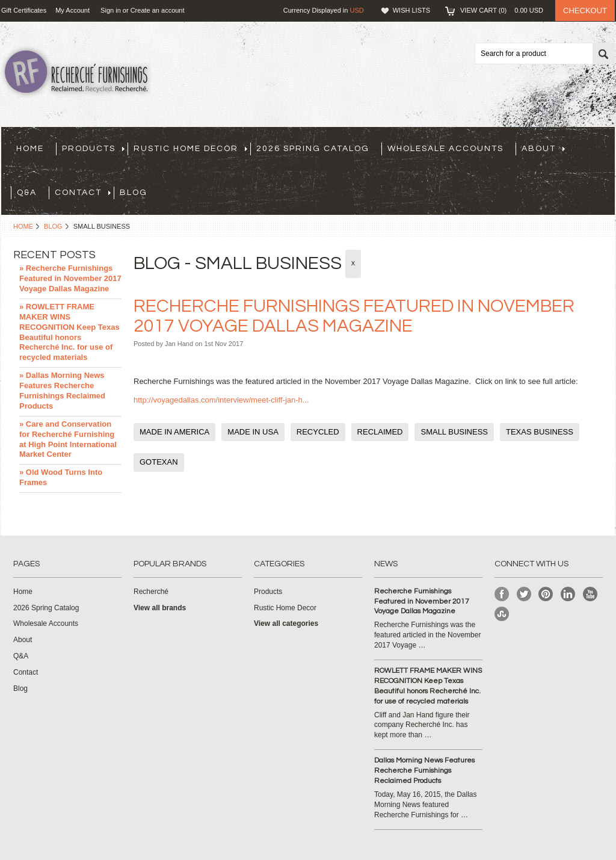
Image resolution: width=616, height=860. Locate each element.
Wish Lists (411, 10)
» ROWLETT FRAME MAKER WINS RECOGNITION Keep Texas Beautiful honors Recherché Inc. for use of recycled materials (69, 332)
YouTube (590, 594)
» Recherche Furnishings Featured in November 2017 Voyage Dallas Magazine (70, 278)
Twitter (524, 594)
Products (93, 149)
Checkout (585, 11)
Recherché (151, 592)
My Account (72, 10)
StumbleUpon (502, 614)
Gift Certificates (24, 10)
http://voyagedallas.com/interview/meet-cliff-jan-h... (221, 400)
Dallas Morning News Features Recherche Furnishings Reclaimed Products (424, 771)
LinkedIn (568, 594)
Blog (53, 226)
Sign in (111, 10)
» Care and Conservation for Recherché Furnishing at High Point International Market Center (68, 439)
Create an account (158, 10)
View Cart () (502, 10)
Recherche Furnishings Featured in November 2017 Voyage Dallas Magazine (422, 602)
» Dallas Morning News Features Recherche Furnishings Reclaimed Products (62, 391)
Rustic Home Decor (190, 149)
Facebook (502, 594)
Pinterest (546, 594)
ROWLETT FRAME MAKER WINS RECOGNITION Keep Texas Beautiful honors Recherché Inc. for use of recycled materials (428, 686)
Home (23, 226)
